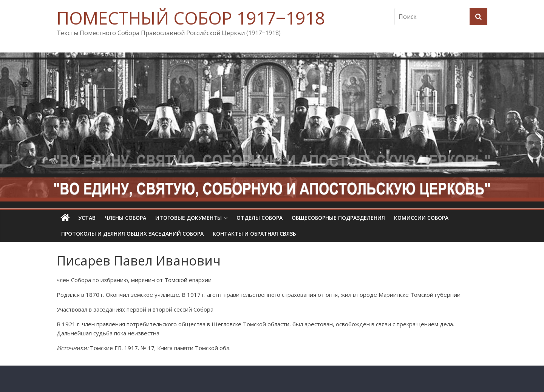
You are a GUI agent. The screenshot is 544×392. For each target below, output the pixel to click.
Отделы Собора (260, 218)
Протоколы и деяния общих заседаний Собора (132, 234)
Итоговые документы (189, 218)
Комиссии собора (421, 218)
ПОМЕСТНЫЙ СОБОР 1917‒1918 (191, 18)
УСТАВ (87, 218)
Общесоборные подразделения (338, 218)
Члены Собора (125, 218)
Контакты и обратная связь (254, 234)
